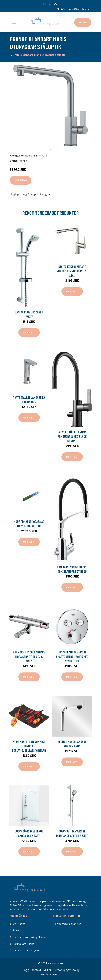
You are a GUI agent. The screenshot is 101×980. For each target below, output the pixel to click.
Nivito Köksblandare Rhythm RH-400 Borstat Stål (72, 271)
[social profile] (56, 4)
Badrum (30, 155)
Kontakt (36, 970)
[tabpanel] (51, 105)
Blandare (41, 155)
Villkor (47, 970)
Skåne (63, 9)
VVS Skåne (19, 924)
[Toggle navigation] (14, 22)
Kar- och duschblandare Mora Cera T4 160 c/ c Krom (29, 656)
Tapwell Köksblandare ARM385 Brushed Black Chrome (72, 436)
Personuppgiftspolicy (67, 970)
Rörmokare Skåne (24, 944)
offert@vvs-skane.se (80, 9)
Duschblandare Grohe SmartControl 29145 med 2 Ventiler (72, 656)
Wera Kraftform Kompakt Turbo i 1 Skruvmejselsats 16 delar (29, 746)
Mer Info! (21, 180)
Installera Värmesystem (27, 950)
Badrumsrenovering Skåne (29, 937)
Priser (83, 22)
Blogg (25, 970)
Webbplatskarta (50, 974)
